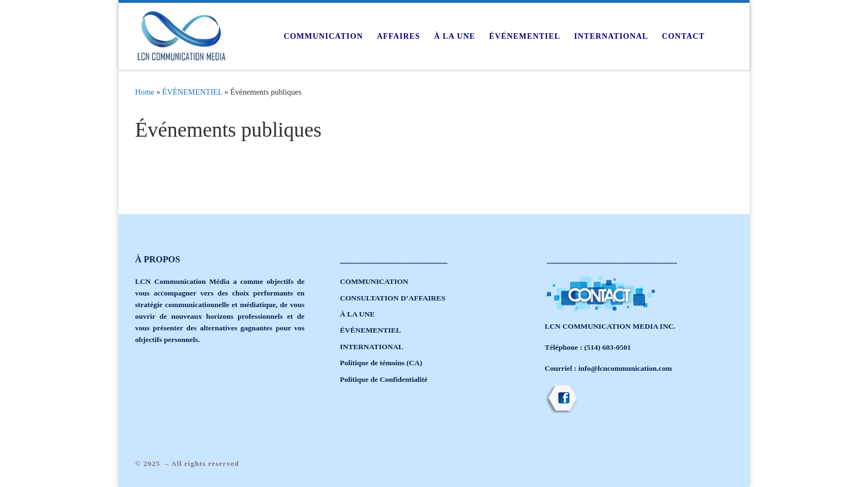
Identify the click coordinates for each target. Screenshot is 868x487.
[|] (182, 34)
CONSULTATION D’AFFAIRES (392, 298)
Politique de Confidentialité (384, 379)
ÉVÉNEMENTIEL (192, 92)
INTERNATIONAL (372, 347)
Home (145, 92)
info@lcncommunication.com (625, 368)
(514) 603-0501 (607, 347)
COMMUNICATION (374, 281)
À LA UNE (357, 314)
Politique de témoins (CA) (381, 363)
